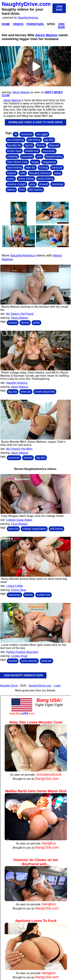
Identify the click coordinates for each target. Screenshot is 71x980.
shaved (44, 184)
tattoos (11, 190)
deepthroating (54, 156)
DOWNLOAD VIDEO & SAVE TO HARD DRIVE (36, 122)
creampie (27, 156)
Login (57, 686)
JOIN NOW (59, 8)
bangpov (49, 973)
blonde (41, 145)
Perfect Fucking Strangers (22, 652)
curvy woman (29, 661)
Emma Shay (19, 590)
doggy (35, 162)
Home (6, 24)
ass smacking (15, 140)
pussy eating (26, 179)
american (27, 134)
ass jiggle (42, 134)
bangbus (49, 843)
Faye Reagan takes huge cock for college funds (32, 516)
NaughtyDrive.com (26, 4)
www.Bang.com (22, 714)
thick (22, 190)
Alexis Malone (46, 35)
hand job (57, 168)
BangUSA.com (47, 779)
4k (16, 134)
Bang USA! (49, 700)
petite (36, 323)
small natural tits (45, 392)
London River (19, 656)
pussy (11, 179)
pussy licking (45, 179)
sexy (32, 184)
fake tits (30, 168)
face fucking (14, 168)
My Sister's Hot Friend (20, 314)
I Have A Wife (15, 586)
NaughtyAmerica (28, 18)
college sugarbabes (34, 529)
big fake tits (14, 145)
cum (39, 156)
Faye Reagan (19, 524)
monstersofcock (49, 774)
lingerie (12, 173)
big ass (13, 392)
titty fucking (36, 190)
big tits (29, 145)
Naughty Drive (9, 686)
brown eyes (14, 151)
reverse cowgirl (16, 184)
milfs (23, 173)
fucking (44, 168)
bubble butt (32, 151)
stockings (58, 184)
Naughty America (40, 173)
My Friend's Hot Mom (19, 449)
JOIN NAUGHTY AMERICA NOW (23, 675)
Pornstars (35, 24)
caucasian (49, 151)
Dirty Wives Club (17, 162)
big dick (49, 140)
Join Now (61, 26)
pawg (57, 173)
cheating (12, 156)
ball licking (34, 140)
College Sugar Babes (19, 520)
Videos (18, 24)
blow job (54, 145)
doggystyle (49, 162)
